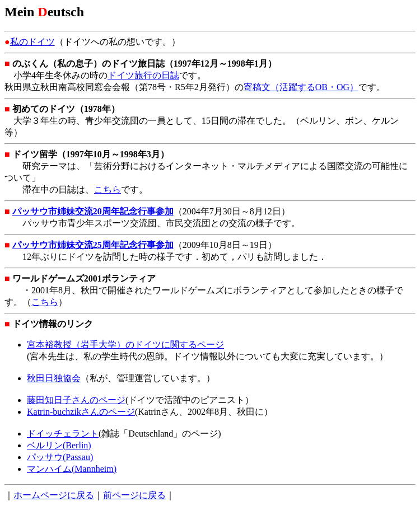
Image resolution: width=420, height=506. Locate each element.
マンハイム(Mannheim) (72, 469)
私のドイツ (32, 42)
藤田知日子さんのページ (76, 400)
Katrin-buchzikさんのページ (81, 412)
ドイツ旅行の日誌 (143, 75)
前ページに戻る (134, 495)
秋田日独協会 (54, 378)
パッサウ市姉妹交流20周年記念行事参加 (93, 211)
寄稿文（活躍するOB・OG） (301, 87)
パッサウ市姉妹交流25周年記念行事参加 (93, 245)
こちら (108, 189)
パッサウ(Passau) (60, 457)
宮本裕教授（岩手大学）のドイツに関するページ (125, 345)
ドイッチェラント (63, 434)
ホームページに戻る (54, 495)
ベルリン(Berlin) (59, 445)
